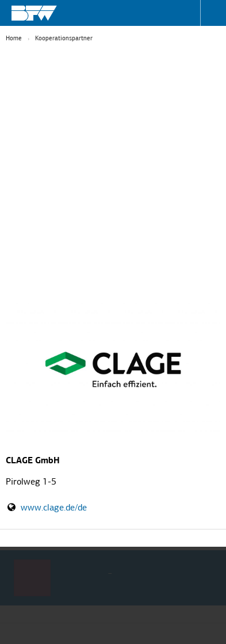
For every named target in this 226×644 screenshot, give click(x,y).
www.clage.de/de (54, 508)
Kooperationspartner (64, 39)
